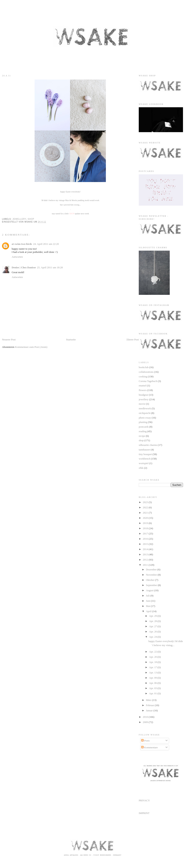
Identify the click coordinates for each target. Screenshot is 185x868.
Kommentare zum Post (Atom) (31, 347)
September (152, 585)
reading (143, 431)
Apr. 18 (153, 662)
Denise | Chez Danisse (24, 267)
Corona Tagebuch (148, 381)
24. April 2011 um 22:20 (46, 244)
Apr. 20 (153, 657)
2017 (146, 534)
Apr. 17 (153, 667)
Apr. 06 (153, 683)
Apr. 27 (153, 626)
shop (31, 219)
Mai (148, 606)
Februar (150, 705)
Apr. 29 (153, 616)
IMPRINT (144, 813)
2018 (146, 528)
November (152, 575)
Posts (145, 741)
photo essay (145, 418)
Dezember (152, 569)
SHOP (72, 214)
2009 (146, 722)
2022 (146, 507)
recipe (142, 436)
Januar (150, 710)
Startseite (71, 340)
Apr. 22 (153, 652)
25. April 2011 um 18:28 (50, 267)
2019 (146, 523)
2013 (146, 554)
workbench (145, 459)
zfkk (141, 468)
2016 (146, 539)
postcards (144, 427)
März (149, 700)
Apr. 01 (153, 693)
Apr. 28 (153, 621)
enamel (143, 385)
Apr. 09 (153, 678)
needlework (145, 408)
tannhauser (144, 450)
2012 (146, 560)
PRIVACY (144, 800)
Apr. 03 (153, 688)
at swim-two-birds (22, 244)
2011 (146, 565)
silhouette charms (148, 445)
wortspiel (144, 463)
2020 (146, 518)
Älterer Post (133, 340)
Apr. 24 (153, 637)
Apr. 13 (153, 672)
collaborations (146, 372)
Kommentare (150, 747)
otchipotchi (145, 413)
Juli (148, 596)
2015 (146, 544)
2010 (146, 717)
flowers (143, 390)
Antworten (17, 257)
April (149, 611)
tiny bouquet (145, 454)
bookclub (144, 367)
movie (142, 404)
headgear (143, 395)
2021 (146, 513)
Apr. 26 (153, 632)
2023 (146, 502)
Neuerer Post (9, 340)
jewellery (19, 219)
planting (143, 422)
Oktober (151, 580)
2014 (146, 549)
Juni (149, 601)
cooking (143, 376)
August (150, 590)
